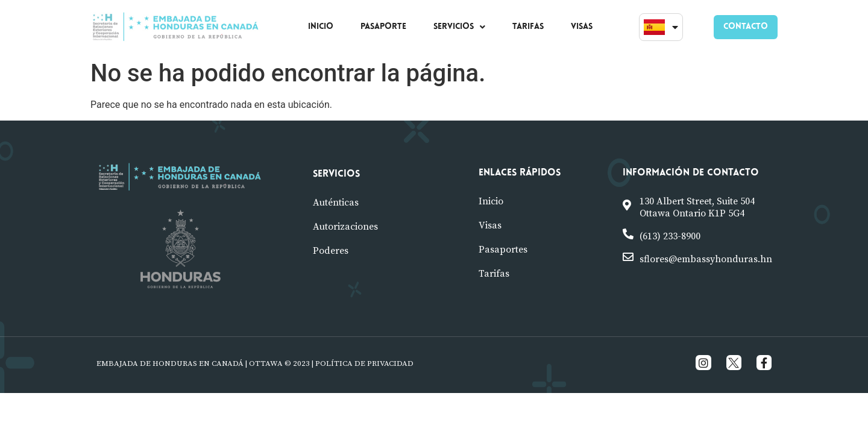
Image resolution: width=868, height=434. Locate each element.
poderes (331, 251)
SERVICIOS (459, 27)
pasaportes (503, 250)
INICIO (321, 27)
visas (490, 225)
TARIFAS (528, 27)
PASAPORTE (383, 27)
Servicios (336, 174)
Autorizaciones (345, 227)
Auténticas (336, 203)
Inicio (491, 201)
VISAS (582, 27)
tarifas (494, 274)
